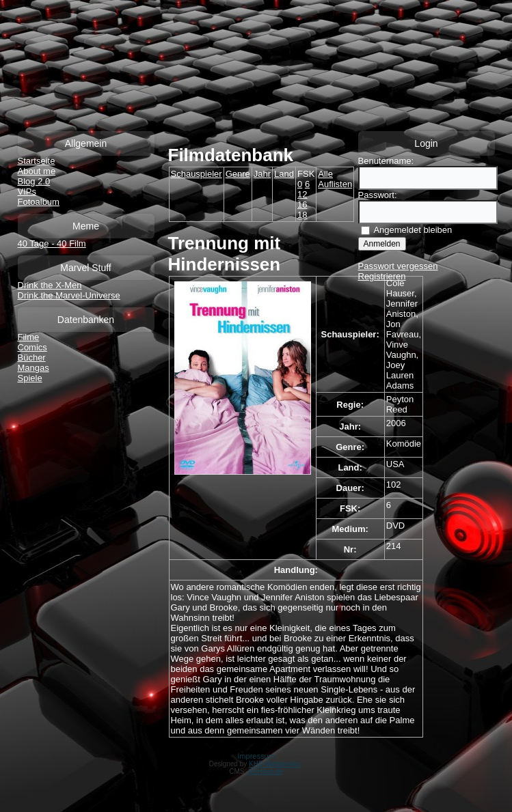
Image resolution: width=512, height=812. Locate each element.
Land (284, 174)
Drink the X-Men (50, 285)
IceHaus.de (266, 771)
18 (302, 215)
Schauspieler (197, 174)
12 (302, 194)
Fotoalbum (39, 202)
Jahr (262, 174)
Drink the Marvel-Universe (69, 295)
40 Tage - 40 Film (52, 243)
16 (302, 205)
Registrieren (382, 276)
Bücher (32, 358)
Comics (32, 347)
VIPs (27, 192)
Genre (238, 174)
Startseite (37, 161)
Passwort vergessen (398, 266)
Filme (29, 337)
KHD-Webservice (275, 764)
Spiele (30, 378)
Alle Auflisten (335, 179)
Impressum (256, 756)
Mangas (33, 368)
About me (37, 171)
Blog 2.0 (34, 181)
